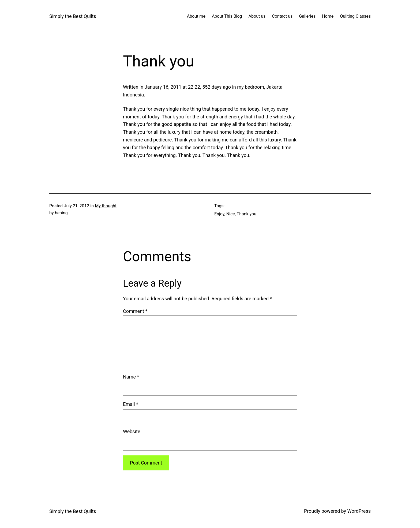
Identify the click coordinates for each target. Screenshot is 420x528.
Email (131, 404)
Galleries (307, 16)
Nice (231, 214)
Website (132, 431)
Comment (135, 311)
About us (257, 16)
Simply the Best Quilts (73, 16)
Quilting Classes (355, 16)
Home (328, 16)
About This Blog (227, 16)
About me (196, 16)
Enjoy (219, 214)
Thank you (247, 214)
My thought (106, 206)
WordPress (359, 511)
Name (131, 377)
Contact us (282, 16)
